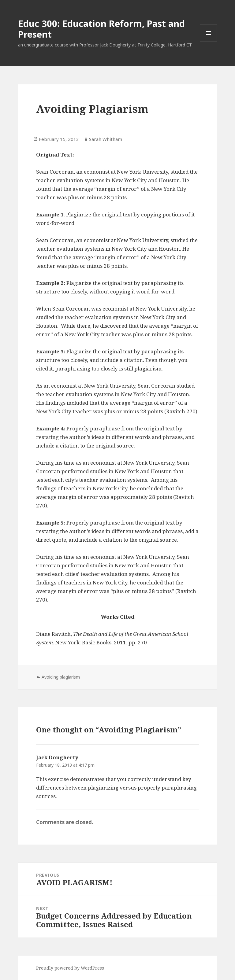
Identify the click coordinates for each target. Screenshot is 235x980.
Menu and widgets (209, 41)
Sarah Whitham (106, 139)
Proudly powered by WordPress (70, 968)
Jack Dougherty (57, 757)
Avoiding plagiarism (61, 677)
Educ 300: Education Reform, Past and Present (101, 29)
